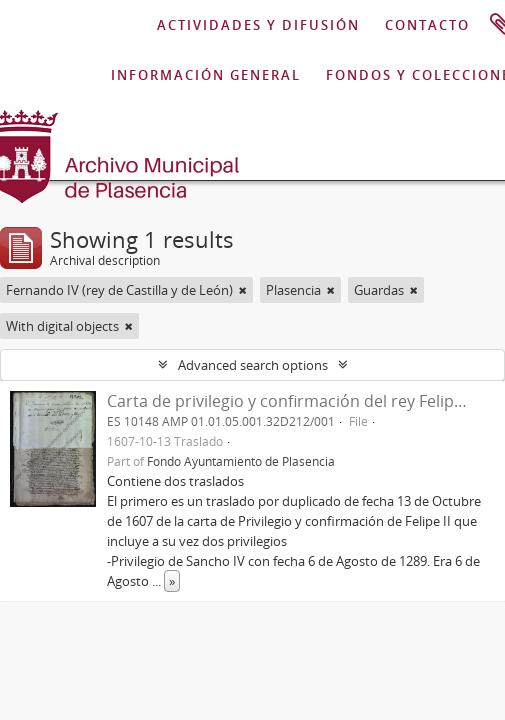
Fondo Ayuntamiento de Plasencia (241, 461)
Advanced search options (253, 365)
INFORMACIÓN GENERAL (206, 75)
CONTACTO (427, 25)
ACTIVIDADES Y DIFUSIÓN (258, 25)
